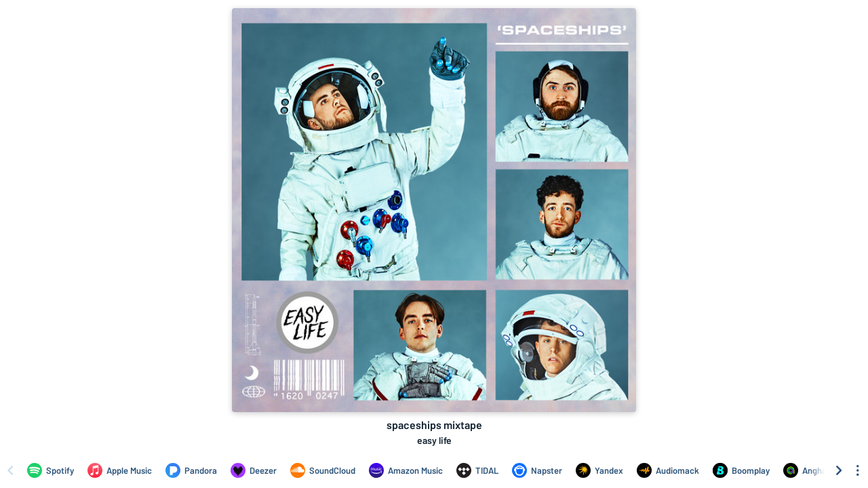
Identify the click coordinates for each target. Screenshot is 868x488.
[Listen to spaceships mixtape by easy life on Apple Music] (120, 470)
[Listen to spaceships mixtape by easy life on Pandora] (191, 470)
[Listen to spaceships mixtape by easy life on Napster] (537, 470)
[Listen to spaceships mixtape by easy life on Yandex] (599, 470)
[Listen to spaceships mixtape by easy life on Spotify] (51, 470)
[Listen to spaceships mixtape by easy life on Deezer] (254, 470)
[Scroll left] (10, 470)
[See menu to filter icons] (858, 470)
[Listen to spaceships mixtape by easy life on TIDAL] (477, 470)
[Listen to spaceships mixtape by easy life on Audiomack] (668, 470)
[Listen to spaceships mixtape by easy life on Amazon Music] (406, 470)
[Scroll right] (839, 470)
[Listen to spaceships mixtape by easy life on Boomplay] (741, 470)
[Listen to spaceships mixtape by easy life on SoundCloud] (323, 470)
